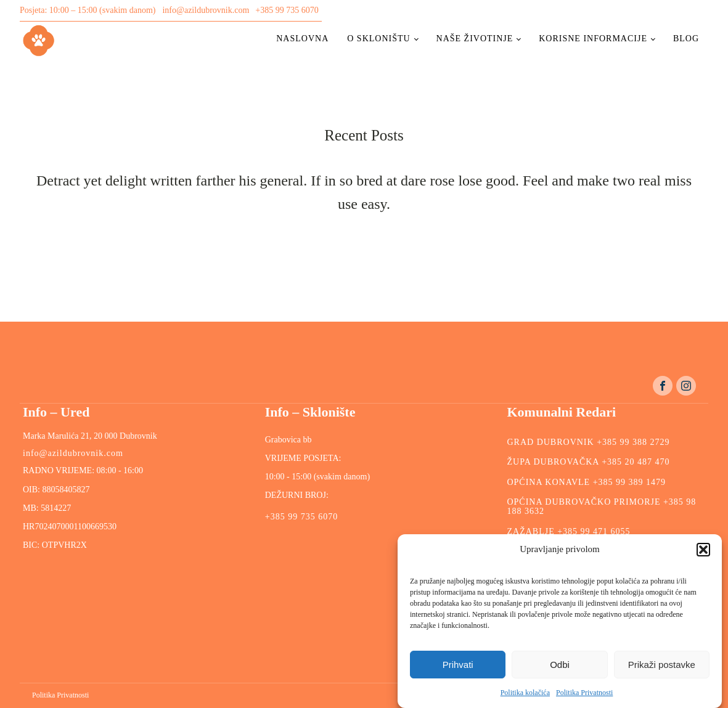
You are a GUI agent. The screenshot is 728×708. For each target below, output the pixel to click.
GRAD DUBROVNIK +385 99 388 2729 (588, 442)
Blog (686, 39)
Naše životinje (475, 39)
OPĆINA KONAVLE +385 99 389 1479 (586, 482)
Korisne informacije (593, 39)
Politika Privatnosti (584, 693)
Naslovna (302, 39)
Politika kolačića (525, 693)
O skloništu (378, 39)
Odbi (560, 665)
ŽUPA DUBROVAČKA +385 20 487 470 (588, 462)
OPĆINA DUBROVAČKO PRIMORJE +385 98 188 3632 (601, 507)
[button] (703, 550)
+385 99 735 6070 (287, 10)
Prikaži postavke (662, 665)
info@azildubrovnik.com (206, 10)
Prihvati (458, 665)
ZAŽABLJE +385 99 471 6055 (568, 531)
